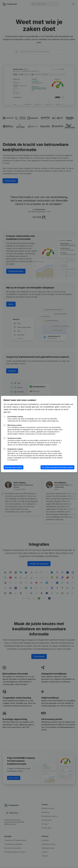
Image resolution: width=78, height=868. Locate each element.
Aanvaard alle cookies (15, 469)
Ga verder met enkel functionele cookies (56, 469)
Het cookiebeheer (53, 405)
